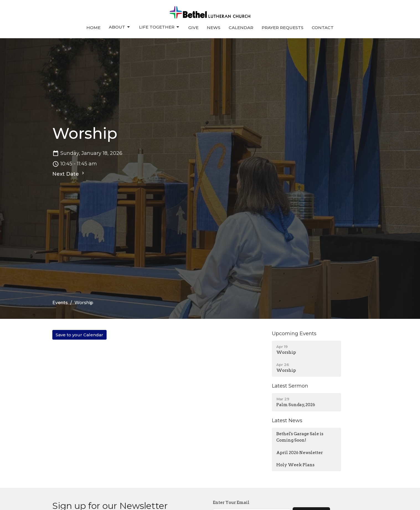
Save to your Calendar (79, 335)
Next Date (69, 174)
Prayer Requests (283, 28)
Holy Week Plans (295, 465)
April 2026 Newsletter (300, 453)
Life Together (159, 27)
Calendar (241, 28)
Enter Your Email (231, 503)
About (120, 27)
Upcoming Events (294, 334)
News (214, 28)
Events (60, 303)
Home (93, 28)
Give (193, 28)
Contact (323, 28)
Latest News (287, 421)
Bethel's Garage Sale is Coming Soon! (300, 437)
